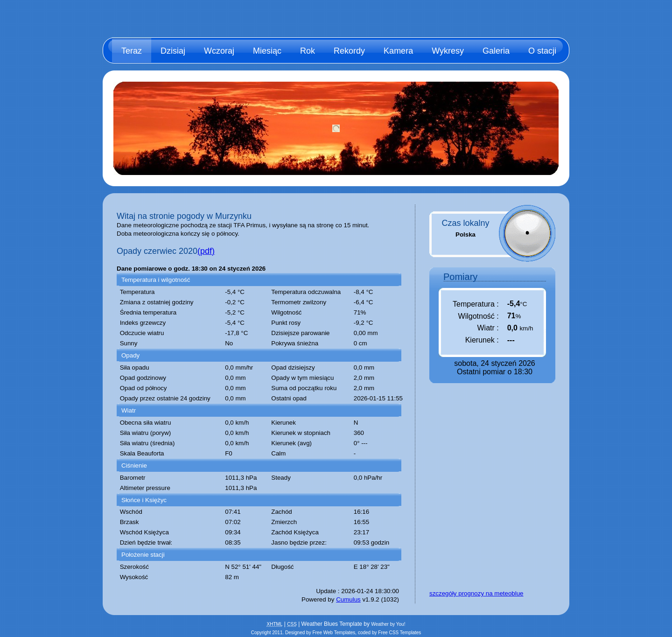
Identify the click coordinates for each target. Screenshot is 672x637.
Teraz (132, 51)
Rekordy (349, 51)
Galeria (496, 51)
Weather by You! (388, 624)
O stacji (542, 51)
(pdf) (206, 251)
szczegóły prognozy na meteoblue (476, 593)
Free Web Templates (334, 633)
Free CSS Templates (399, 633)
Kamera (398, 51)
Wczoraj (219, 51)
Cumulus (348, 599)
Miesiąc (267, 51)
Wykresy (448, 51)
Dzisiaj (173, 51)
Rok (308, 51)
